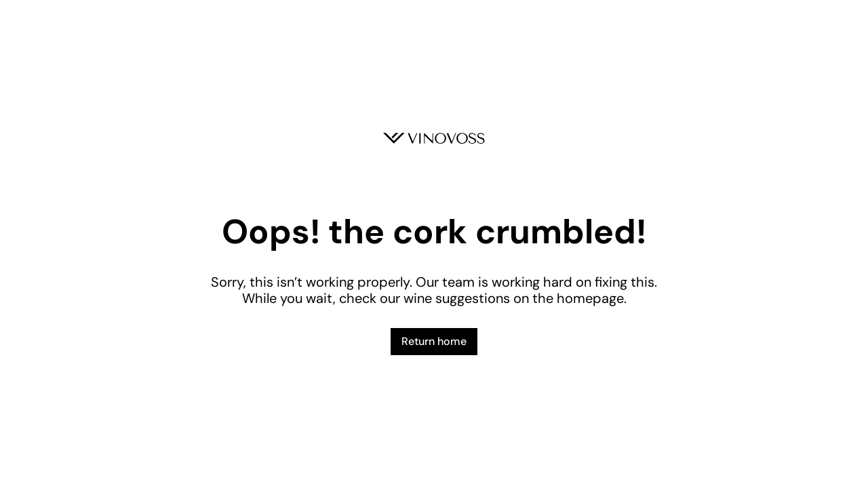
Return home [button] (434, 341)
